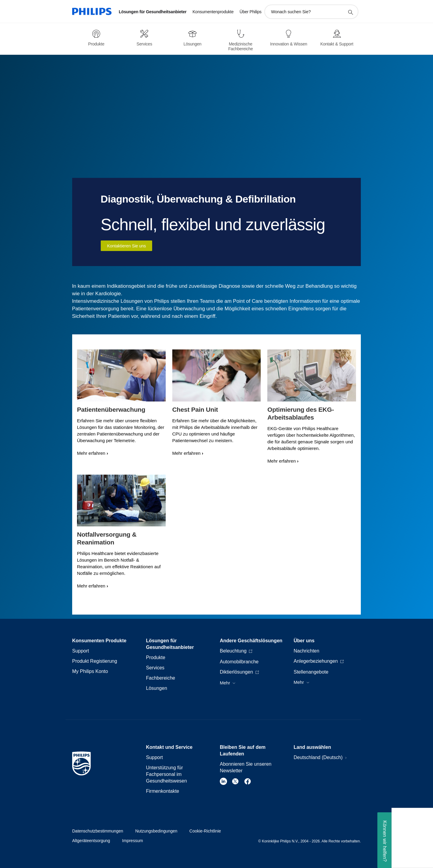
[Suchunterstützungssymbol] (350, 12)
